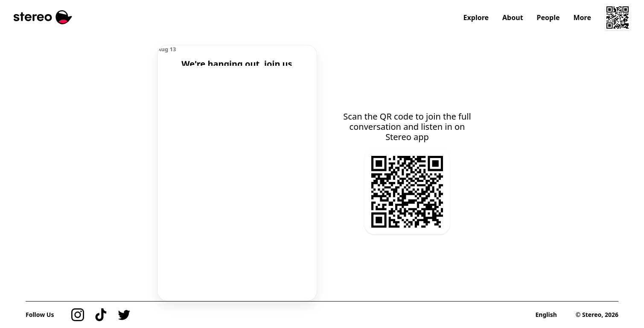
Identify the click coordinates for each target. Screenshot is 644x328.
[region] (237, 56)
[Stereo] (43, 17)
